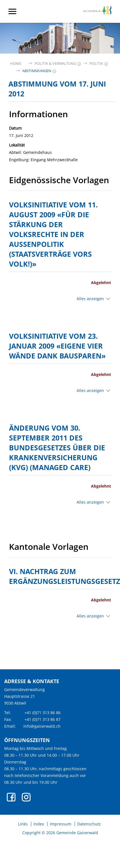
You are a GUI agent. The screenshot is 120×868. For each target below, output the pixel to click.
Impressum (61, 824)
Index (39, 824)
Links (23, 824)
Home (16, 64)
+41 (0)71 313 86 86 (43, 713)
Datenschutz (89, 824)
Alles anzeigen (90, 299)
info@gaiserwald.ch (42, 726)
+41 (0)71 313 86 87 (43, 719)
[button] (55, 64)
